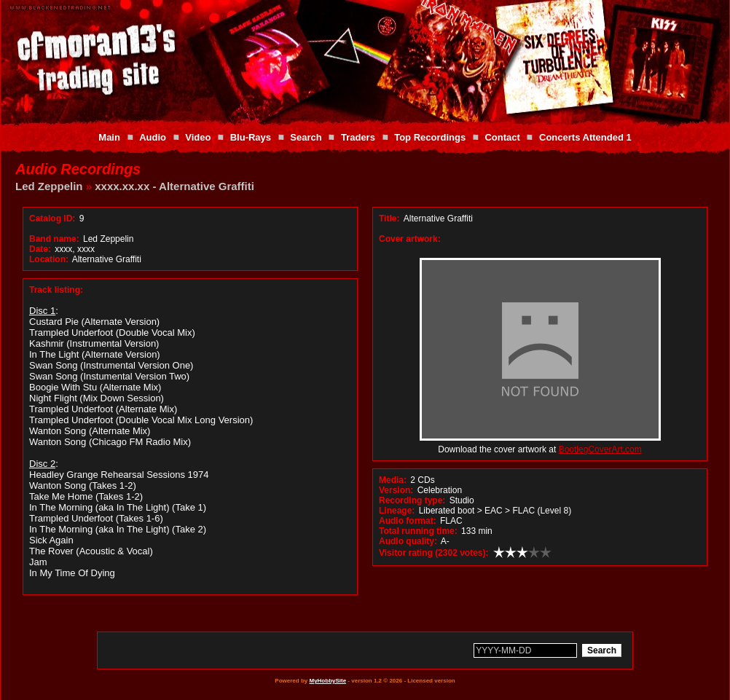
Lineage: (397, 511)
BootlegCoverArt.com (600, 449)
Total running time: (418, 531)
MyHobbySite (327, 681)
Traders (358, 137)
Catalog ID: (52, 219)
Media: (393, 480)
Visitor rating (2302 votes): (434, 553)
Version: (396, 490)
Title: (390, 219)
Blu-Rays (251, 137)
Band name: (54, 239)
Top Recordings (430, 137)
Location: (49, 259)
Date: (40, 249)
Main (109, 137)
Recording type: (412, 500)
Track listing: (56, 290)
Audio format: (408, 521)
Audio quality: (408, 541)
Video (198, 137)
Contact (502, 137)
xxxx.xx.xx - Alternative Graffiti (174, 186)
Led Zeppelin (49, 186)
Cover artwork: (410, 239)
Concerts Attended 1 (585, 137)
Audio (153, 137)
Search (306, 137)
